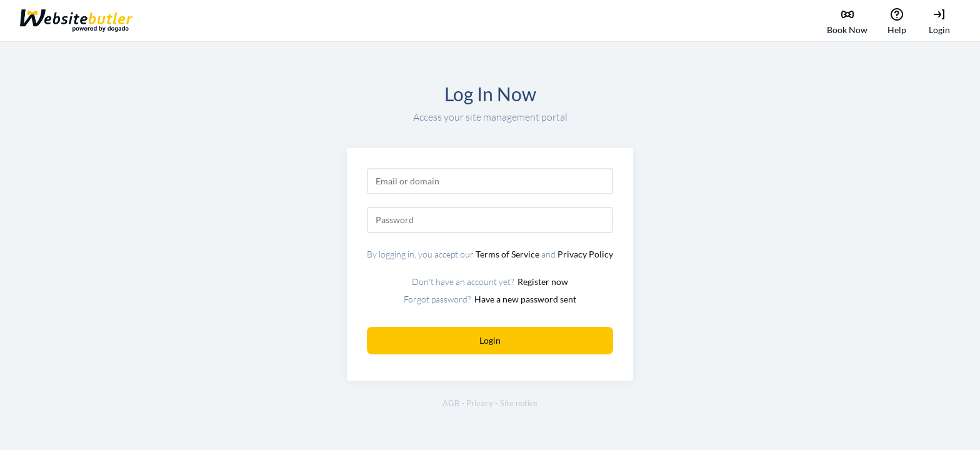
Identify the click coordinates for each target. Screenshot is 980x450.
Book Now (847, 21)
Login (939, 21)
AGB (451, 403)
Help (897, 21)
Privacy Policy (585, 254)
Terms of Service (507, 254)
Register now (543, 282)
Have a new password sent (525, 299)
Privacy (480, 403)
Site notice (519, 403)
